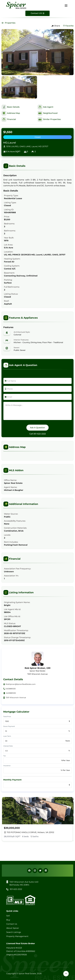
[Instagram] (35, 871)
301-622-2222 (40, 434)
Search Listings (14, 932)
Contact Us (12, 924)
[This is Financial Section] (19, 119)
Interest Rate (8, 746)
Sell (8, 916)
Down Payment (9, 726)
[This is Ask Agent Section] (56, 107)
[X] (40, 871)
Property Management (17, 936)
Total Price (7, 716)
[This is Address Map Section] (19, 113)
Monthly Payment (12, 780)
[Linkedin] (46, 871)
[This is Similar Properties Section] (56, 119)
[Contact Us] (37, 13)
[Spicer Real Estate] (16, 5)
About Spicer (13, 928)
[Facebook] (29, 871)
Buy (8, 920)
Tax (5, 756)
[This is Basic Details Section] (19, 107)
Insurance (7, 766)
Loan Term (7, 736)
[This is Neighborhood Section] (56, 113)
